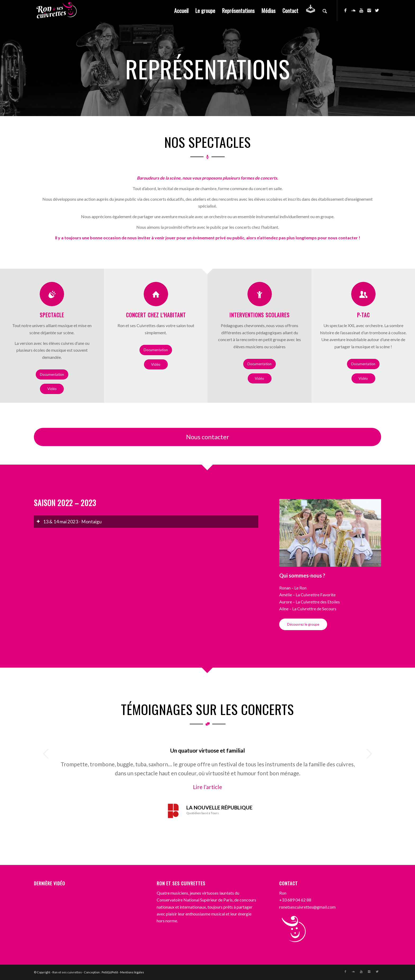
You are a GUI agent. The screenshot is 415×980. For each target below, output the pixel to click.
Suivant (369, 754)
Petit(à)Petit (110, 972)
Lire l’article (207, 787)
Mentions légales (132, 972)
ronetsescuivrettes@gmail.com (307, 907)
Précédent (46, 754)
